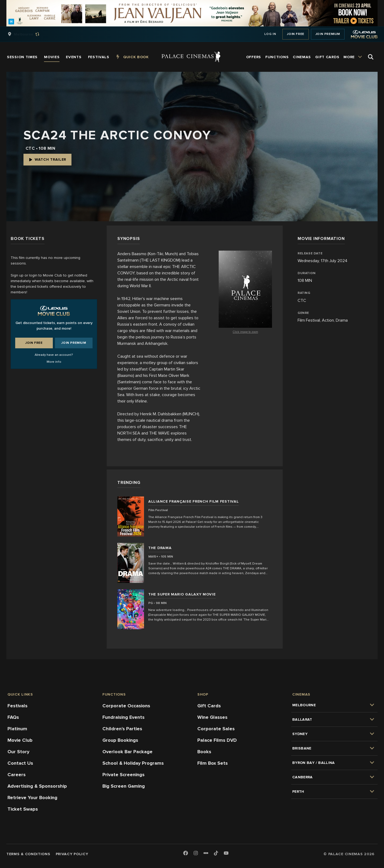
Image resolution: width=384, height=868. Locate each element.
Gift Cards (209, 706)
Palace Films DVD (217, 740)
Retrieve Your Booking (32, 798)
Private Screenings (123, 775)
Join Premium (328, 34)
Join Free (295, 34)
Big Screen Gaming (124, 786)
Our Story (18, 752)
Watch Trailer (47, 159)
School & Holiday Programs (133, 763)
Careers (17, 775)
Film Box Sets (213, 763)
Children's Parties (122, 729)
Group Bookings (120, 740)
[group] (29, 34)
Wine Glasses (212, 717)
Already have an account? (54, 355)
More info (54, 362)
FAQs (13, 717)
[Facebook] (186, 853)
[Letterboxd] (206, 853)
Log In (270, 34)
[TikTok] (216, 853)
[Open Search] (371, 57)
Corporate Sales (216, 729)
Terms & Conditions (28, 854)
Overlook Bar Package (127, 752)
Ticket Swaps (23, 809)
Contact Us (20, 763)
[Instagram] (196, 853)
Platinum (17, 729)
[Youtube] (226, 853)
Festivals (17, 706)
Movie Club (20, 740)
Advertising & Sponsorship (37, 786)
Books (204, 752)
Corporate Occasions (126, 706)
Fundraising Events (123, 717)
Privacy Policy (72, 854)
